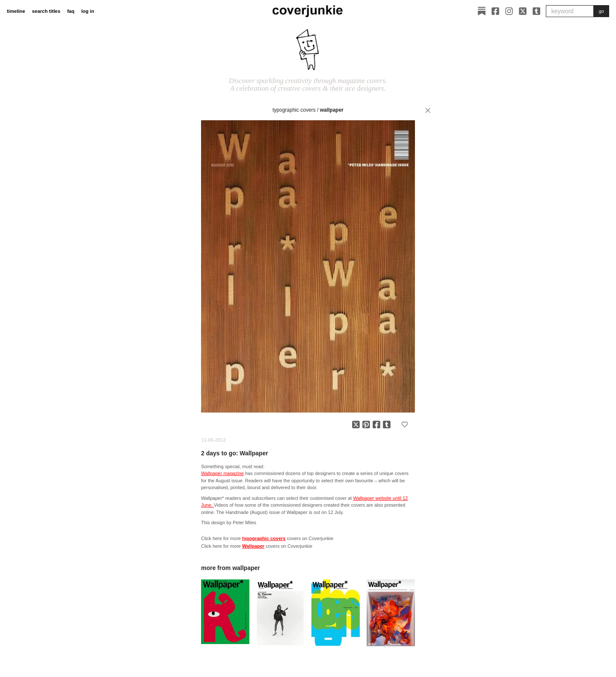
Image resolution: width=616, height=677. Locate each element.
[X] (523, 11)
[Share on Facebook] (376, 425)
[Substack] (482, 11)
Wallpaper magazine (222, 473)
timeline (16, 11)
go (601, 11)
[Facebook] (495, 11)
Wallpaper (332, 110)
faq (71, 11)
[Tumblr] (536, 11)
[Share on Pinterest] (366, 425)
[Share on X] (356, 425)
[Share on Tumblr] (387, 425)
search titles (46, 11)
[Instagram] (509, 11)
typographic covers (294, 110)
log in (88, 11)
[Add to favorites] (405, 425)
